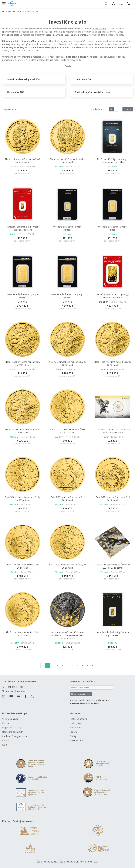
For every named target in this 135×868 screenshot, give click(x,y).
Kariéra (73, 732)
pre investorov (99, 29)
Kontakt (6, 723)
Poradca (6, 741)
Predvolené (97, 109)
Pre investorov (15, 11)
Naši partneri (76, 728)
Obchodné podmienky (13, 732)
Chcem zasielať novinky (81, 694)
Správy (73, 736)
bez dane (101, 35)
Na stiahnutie (76, 741)
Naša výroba (76, 723)
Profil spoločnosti (78, 719)
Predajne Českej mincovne (15, 736)
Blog (4, 745)
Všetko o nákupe (10, 719)
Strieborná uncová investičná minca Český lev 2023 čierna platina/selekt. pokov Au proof (67, 635)
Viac (68, 65)
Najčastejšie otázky (12, 728)
